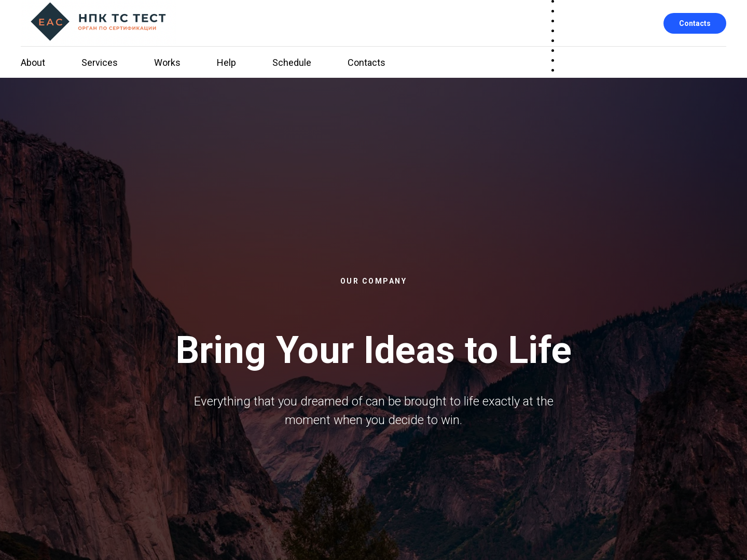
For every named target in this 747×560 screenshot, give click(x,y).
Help (226, 62)
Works (167, 62)
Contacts (695, 23)
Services (100, 62)
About (33, 62)
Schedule (292, 62)
